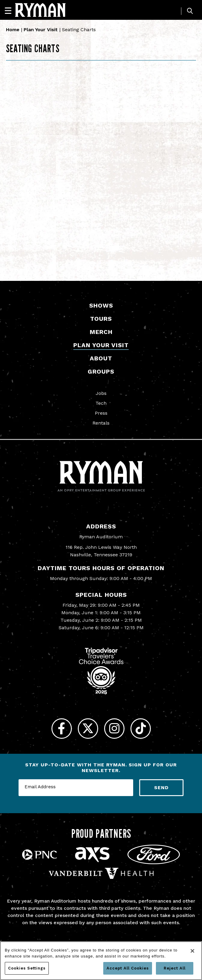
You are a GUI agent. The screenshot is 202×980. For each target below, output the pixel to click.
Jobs (101, 393)
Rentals (101, 423)
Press (101, 413)
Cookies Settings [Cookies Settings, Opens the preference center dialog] (27, 968)
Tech (101, 403)
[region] (101, 961)
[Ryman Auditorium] (40, 10)
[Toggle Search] (190, 11)
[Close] (192, 951)
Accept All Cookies (128, 968)
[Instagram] (115, 730)
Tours (101, 319)
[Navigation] (11, 11)
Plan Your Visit (41, 30)
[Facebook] (59, 730)
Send (161, 790)
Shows (101, 305)
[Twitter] (87, 730)
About (101, 358)
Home (13, 30)
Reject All (175, 968)
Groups (101, 371)
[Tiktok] (144, 730)
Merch (101, 332)
